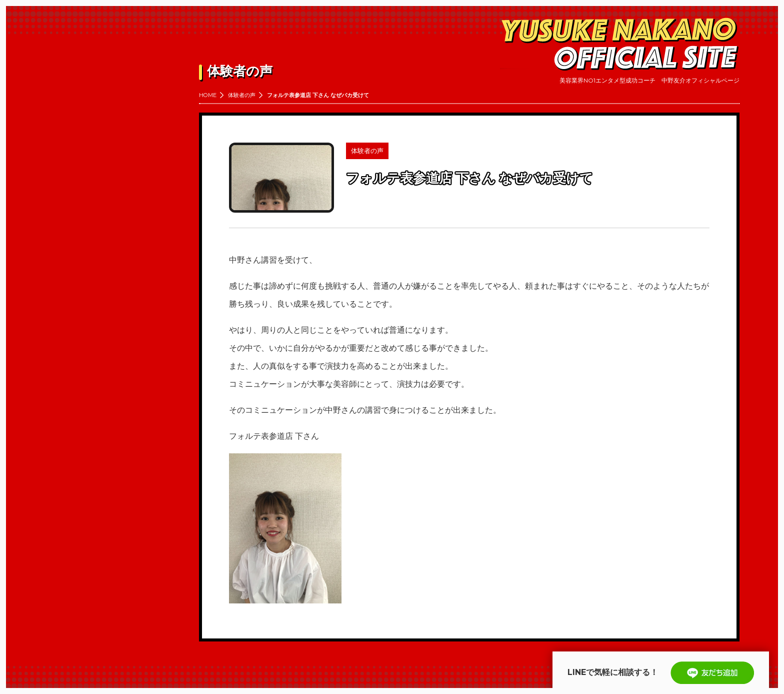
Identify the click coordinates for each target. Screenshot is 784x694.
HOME (208, 95)
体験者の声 (242, 95)
